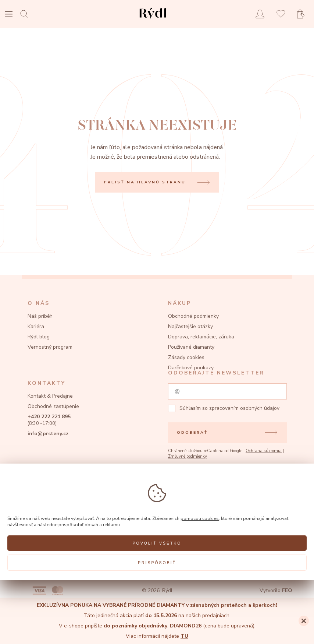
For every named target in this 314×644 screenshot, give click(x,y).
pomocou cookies (200, 518)
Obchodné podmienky (193, 316)
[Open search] (26, 14)
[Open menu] (9, 15)
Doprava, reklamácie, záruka (201, 337)
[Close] (304, 621)
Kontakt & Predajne (50, 396)
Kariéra (36, 326)
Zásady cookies (186, 357)
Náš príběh (40, 316)
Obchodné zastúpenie (53, 406)
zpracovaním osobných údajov (244, 408)
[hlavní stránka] (153, 20)
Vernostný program (50, 347)
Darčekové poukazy (191, 368)
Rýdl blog (39, 337)
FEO (287, 590)
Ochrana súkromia (264, 451)
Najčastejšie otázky (190, 326)
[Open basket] (303, 14)
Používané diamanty (191, 347)
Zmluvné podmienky (188, 456)
